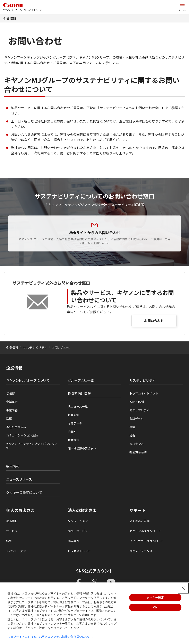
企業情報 (10, 18)
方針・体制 (137, 402)
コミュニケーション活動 (22, 435)
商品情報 (12, 521)
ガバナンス (137, 444)
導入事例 (74, 541)
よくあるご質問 (139, 521)
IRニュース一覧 (78, 406)
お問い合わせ (154, 321)
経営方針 (74, 415)
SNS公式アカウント (94, 571)
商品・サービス (78, 531)
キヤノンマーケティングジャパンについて (32, 446)
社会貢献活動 (138, 452)
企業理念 (12, 402)
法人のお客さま (82, 510)
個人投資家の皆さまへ (82, 448)
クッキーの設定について (24, 492)
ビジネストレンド (79, 551)
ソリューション (78, 521)
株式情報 (74, 440)
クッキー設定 (155, 598)
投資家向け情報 (79, 393)
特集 (9, 541)
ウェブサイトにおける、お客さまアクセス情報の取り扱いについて (51, 637)
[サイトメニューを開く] (182, 7)
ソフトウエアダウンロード (147, 541)
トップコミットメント (144, 393)
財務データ (75, 423)
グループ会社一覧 (81, 380)
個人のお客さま (20, 510)
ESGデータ (136, 418)
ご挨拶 (10, 393)
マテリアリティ (139, 410)
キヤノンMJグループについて (28, 380)
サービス (12, 531)
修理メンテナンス (141, 551)
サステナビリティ (35, 347)
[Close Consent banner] (183, 588)
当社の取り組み (16, 427)
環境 (132, 427)
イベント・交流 (16, 551)
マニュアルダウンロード (145, 531)
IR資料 (72, 432)
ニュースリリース (19, 479)
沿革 (9, 418)
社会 (132, 435)
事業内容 (12, 410)
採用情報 (13, 466)
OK (155, 607)
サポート (138, 510)
